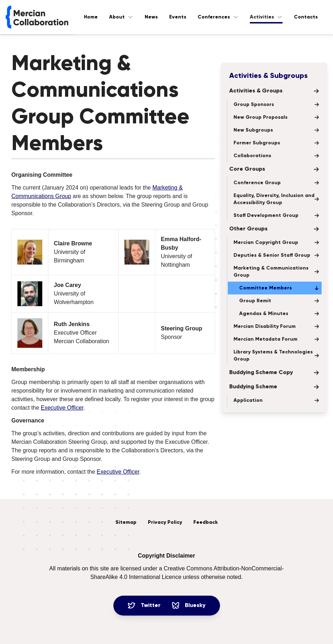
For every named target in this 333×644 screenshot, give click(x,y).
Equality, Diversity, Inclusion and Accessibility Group (276, 199)
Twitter (144, 606)
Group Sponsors (276, 105)
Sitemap (126, 522)
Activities (266, 17)
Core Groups (274, 169)
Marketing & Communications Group (276, 272)
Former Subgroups (276, 143)
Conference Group (276, 183)
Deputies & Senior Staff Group (276, 255)
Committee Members (279, 288)
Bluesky (189, 606)
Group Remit (279, 301)
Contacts (306, 17)
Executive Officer (62, 408)
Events (178, 17)
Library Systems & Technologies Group (276, 356)
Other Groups (274, 229)
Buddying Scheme (274, 387)
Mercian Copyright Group (276, 243)
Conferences (218, 17)
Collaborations (276, 156)
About (121, 17)
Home (91, 17)
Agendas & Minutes (279, 314)
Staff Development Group (276, 215)
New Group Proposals (276, 117)
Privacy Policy (165, 522)
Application (276, 400)
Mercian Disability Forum (276, 326)
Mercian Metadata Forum (276, 339)
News (151, 17)
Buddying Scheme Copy (274, 373)
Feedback (206, 522)
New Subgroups (276, 130)
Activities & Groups (274, 91)
